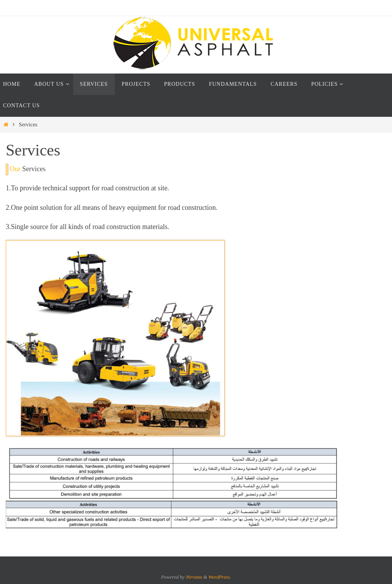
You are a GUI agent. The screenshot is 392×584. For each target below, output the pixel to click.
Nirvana (194, 577)
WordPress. (220, 577)
